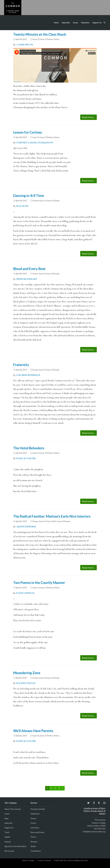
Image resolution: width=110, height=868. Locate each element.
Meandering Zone (27, 673)
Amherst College (28, 860)
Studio (33, 846)
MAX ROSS (22, 206)
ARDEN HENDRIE (26, 527)
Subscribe (66, 23)
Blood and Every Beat (29, 269)
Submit (7, 837)
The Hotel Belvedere (29, 448)
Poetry (57, 39)
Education (85, 23)
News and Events (37, 832)
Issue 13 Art (52, 521)
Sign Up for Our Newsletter (16, 846)
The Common (100, 820)
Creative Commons (44, 860)
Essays (35, 274)
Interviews (35, 828)
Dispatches (35, 814)
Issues (76, 23)
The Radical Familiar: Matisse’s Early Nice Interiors (52, 516)
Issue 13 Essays (53, 274)
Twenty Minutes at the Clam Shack (40, 34)
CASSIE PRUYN (25, 45)
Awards (8, 842)
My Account (9, 851)
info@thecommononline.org (94, 832)
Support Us (97, 23)
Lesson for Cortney (28, 132)
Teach (7, 832)
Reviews (34, 842)
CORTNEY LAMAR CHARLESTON (35, 143)
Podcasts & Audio (38, 809)
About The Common (13, 809)
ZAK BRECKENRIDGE (28, 375)
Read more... (89, 117)
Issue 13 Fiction (53, 201)
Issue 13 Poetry (47, 39)
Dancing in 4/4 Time (29, 196)
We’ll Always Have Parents (33, 731)
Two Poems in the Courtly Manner (39, 583)
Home (56, 23)
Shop (6, 818)
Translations (36, 851)
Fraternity (21, 365)
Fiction (35, 201)
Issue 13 (36, 39)
